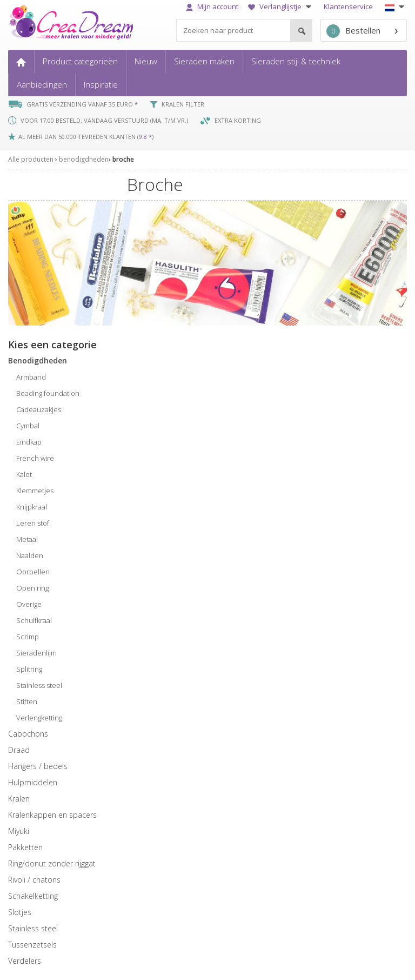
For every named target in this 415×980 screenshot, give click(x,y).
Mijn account (212, 6)
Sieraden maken (204, 61)
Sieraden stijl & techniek (296, 61)
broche (123, 159)
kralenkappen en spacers (52, 815)
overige (29, 604)
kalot (24, 474)
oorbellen (33, 572)
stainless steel (39, 685)
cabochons (28, 734)
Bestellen (353, 31)
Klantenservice (348, 6)
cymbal (28, 426)
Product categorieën (80, 61)
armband (31, 377)
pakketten (25, 847)
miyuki (19, 831)
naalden (30, 555)
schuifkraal (34, 620)
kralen (19, 799)
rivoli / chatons (34, 880)
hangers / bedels (38, 766)
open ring (32, 588)
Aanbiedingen (42, 84)
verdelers (25, 961)
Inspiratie (101, 84)
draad (19, 750)
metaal (27, 539)
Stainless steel (33, 928)
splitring (29, 669)
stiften (27, 701)
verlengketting (39, 718)
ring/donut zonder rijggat (52, 863)
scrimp (28, 637)
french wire (35, 458)
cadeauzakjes (39, 409)
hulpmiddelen (33, 782)
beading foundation (48, 393)
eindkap (29, 442)
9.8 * (145, 137)
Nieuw (146, 61)
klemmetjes (35, 491)
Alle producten (31, 159)
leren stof (33, 523)
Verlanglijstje (281, 6)
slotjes (20, 912)
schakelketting (33, 896)
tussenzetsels (32, 945)
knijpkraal (32, 507)
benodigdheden (84, 159)
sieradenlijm (36, 653)
